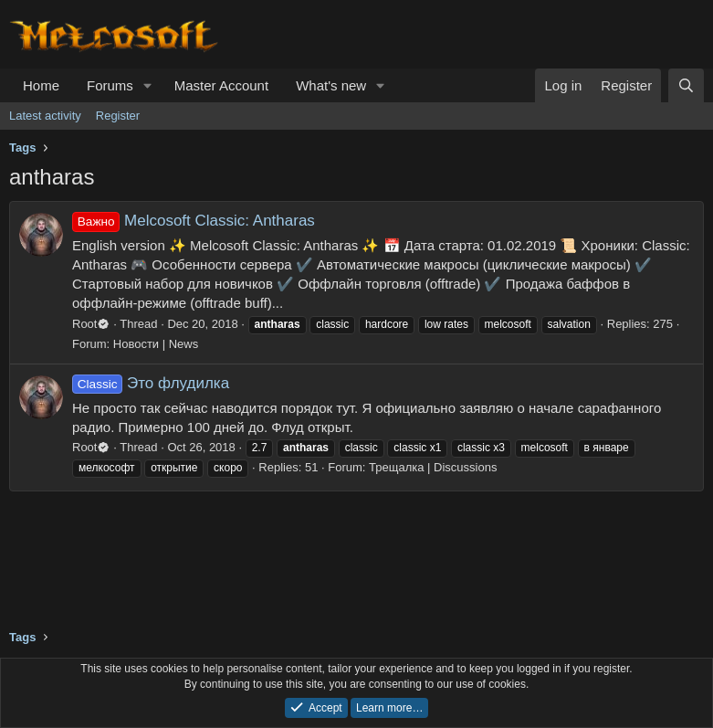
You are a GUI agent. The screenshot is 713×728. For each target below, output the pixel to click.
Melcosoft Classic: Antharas (194, 221)
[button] (148, 85)
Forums (110, 85)
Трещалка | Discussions (433, 467)
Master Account (221, 85)
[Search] (686, 85)
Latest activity (45, 116)
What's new (331, 85)
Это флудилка (151, 383)
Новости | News (156, 344)
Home (41, 85)
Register (118, 116)
